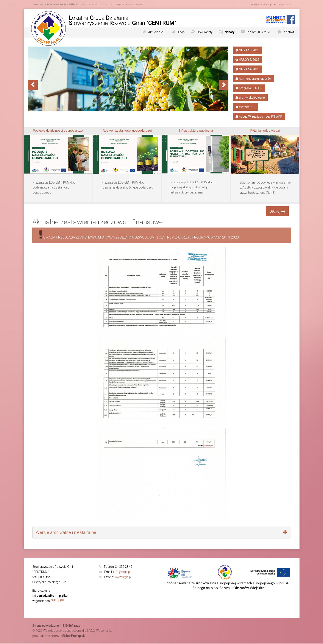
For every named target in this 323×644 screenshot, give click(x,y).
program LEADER (249, 88)
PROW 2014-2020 (259, 32)
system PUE (245, 107)
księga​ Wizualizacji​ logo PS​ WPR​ (259, 117)
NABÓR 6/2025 (247, 50)
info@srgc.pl (122, 572)
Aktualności (156, 32)
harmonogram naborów (254, 79)
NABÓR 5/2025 (247, 60)
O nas (181, 32)
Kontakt (289, 32)
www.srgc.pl (123, 577)
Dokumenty (205, 32)
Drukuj (277, 211)
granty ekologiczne (250, 98)
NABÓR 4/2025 (247, 69)
